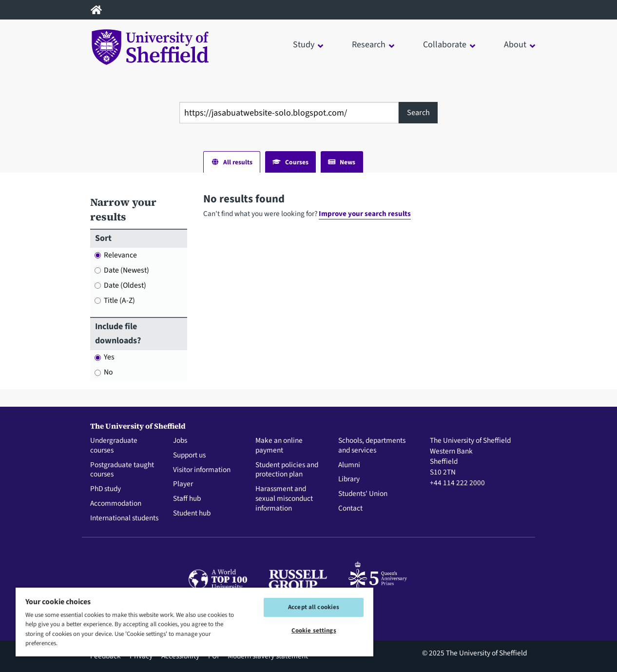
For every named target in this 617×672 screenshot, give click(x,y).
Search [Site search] (418, 112)
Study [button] (304, 45)
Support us (189, 455)
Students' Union (363, 494)
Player (183, 484)
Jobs (180, 441)
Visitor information (202, 470)
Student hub (192, 514)
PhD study (106, 489)
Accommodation (116, 504)
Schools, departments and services (372, 446)
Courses (290, 162)
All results (232, 162)
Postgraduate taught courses (122, 470)
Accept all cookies (314, 607)
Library (349, 479)
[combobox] (289, 113)
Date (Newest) (122, 270)
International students (124, 518)
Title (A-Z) (115, 300)
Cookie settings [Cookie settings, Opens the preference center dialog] (314, 631)
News (342, 162)
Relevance (116, 255)
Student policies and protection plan (287, 470)
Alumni (349, 465)
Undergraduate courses (114, 446)
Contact (350, 509)
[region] (194, 622)
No (104, 372)
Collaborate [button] (445, 45)
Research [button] (369, 45)
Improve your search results (365, 214)
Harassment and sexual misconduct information (284, 499)
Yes (105, 357)
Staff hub (187, 499)
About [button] (515, 45)
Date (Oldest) (120, 285)
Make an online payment (279, 446)
